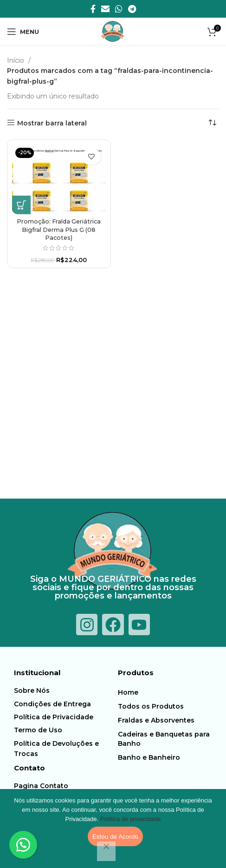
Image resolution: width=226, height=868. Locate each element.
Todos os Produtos (151, 706)
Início (16, 60)
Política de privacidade (131, 819)
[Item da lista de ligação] (63, 690)
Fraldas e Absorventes (156, 720)
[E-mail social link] (105, 9)
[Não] (106, 851)
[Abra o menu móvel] (23, 32)
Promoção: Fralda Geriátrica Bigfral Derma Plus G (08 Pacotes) (59, 230)
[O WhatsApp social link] (119, 9)
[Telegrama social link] (132, 9)
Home (128, 692)
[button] (21, 205)
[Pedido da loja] (212, 123)
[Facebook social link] (93, 9)
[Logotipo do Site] (113, 31)
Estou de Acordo (115, 837)
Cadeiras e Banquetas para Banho (164, 739)
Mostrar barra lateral (52, 123)
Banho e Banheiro (149, 757)
